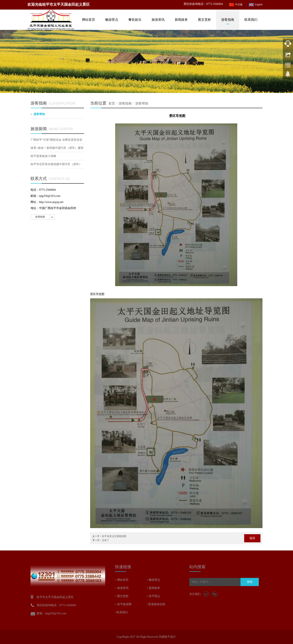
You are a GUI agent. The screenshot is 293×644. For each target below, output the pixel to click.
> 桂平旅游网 (123, 604)
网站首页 (89, 20)
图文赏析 (204, 20)
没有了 (106, 540)
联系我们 (251, 20)
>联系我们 (121, 612)
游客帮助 (142, 103)
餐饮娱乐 (135, 20)
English (259, 4)
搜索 (250, 582)
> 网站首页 (122, 580)
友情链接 (40, 217)
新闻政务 (181, 20)
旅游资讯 (158, 20)
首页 (112, 103)
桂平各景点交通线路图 (114, 536)
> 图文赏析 (122, 596)
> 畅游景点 (153, 580)
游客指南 (228, 20)
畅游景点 (112, 20)
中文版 (239, 4)
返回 (252, 538)
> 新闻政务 (153, 588)
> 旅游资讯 (122, 588)
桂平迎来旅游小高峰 (43, 156)
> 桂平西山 (153, 596)
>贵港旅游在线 (156, 604)
